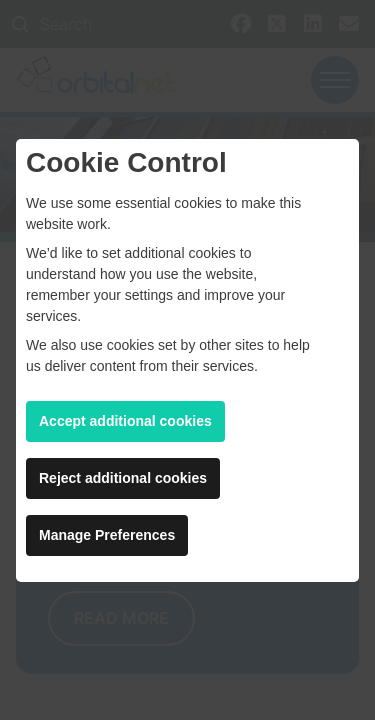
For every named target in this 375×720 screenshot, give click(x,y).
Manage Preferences (107, 535)
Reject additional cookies (123, 478)
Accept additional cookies (125, 421)
